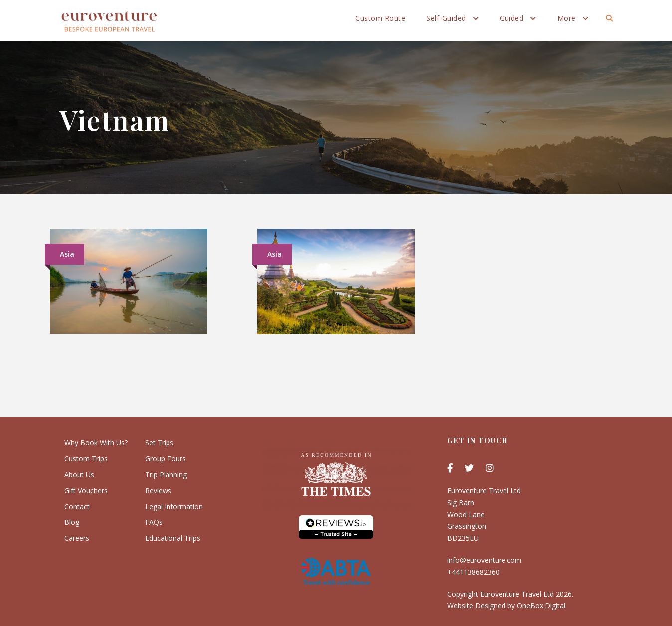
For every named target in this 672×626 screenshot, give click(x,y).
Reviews (158, 491)
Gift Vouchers (86, 491)
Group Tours (166, 459)
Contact (77, 507)
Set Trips (159, 443)
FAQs (154, 522)
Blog (72, 522)
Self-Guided (446, 18)
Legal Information (174, 507)
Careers (77, 538)
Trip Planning (166, 475)
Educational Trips (173, 538)
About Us (79, 475)
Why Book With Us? (96, 443)
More (567, 18)
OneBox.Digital (541, 605)
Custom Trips (86, 459)
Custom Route (380, 18)
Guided (511, 18)
